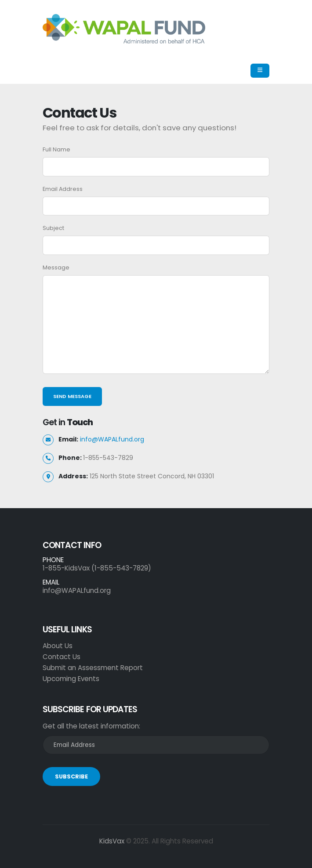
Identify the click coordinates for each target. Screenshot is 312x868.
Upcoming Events (71, 679)
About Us (58, 646)
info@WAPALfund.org (112, 439)
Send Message (72, 396)
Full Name (56, 149)
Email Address (63, 189)
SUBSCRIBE (71, 777)
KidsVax (112, 841)
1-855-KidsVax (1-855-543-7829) (97, 568)
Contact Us (62, 657)
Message (56, 267)
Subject (53, 228)
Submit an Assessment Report (93, 668)
